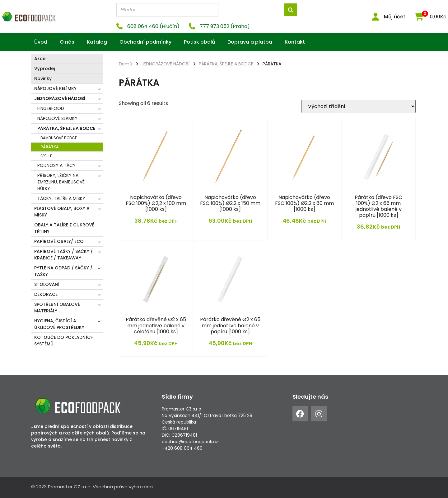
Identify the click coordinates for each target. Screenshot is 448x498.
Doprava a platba (250, 42)
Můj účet (395, 17)
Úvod (41, 42)
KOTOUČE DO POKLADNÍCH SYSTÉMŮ (64, 341)
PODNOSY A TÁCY (56, 165)
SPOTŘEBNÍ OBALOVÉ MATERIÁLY (57, 308)
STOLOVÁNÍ (47, 284)
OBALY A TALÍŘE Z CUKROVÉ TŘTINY (64, 228)
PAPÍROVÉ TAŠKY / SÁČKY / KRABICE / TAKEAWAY (63, 255)
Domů (126, 64)
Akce (40, 59)
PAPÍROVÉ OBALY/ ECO (59, 241)
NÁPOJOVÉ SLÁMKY (57, 118)
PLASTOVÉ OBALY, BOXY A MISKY (62, 212)
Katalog (97, 42)
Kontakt (295, 42)
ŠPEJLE (46, 156)
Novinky (43, 78)
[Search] (291, 10)
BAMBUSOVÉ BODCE (59, 138)
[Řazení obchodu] (359, 106)
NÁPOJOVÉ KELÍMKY (55, 88)
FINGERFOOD (51, 108)
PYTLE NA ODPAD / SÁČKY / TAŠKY (63, 271)
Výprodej (44, 69)
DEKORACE (46, 294)
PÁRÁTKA (50, 147)
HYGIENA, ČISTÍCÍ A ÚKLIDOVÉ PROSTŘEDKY (59, 324)
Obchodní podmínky (145, 42)
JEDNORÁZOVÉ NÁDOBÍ (60, 98)
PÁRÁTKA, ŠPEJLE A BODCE (66, 128)
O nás (67, 42)
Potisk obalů (199, 42)
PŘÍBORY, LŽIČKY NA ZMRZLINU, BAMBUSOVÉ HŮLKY (61, 182)
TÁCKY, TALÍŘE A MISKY (61, 198)
